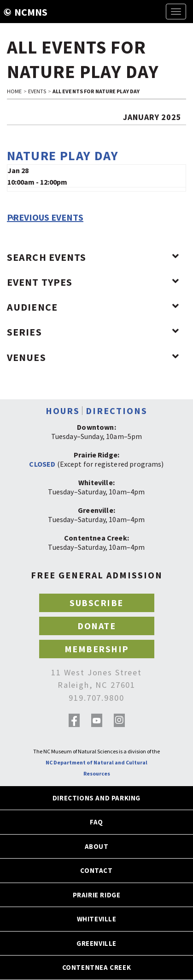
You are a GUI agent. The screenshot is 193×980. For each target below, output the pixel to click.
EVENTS (37, 91)
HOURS (63, 411)
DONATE (96, 626)
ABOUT (97, 846)
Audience (93, 307)
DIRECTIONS (117, 411)
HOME (14, 91)
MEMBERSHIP (97, 649)
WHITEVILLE (97, 919)
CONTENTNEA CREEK (97, 967)
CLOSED (42, 464)
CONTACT (96, 870)
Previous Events (45, 217)
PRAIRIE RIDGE (97, 895)
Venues (93, 357)
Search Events (93, 257)
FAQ (96, 822)
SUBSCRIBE (96, 603)
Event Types (93, 282)
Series (93, 332)
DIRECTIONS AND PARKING (96, 798)
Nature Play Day (63, 156)
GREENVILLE (96, 943)
